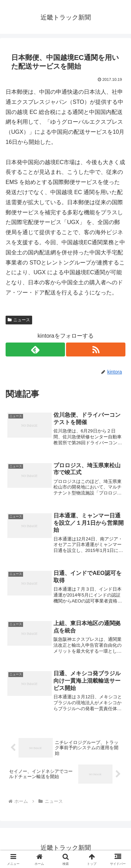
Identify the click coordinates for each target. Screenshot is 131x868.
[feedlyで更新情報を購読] (35, 349)
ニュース (19, 320)
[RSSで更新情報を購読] (96, 349)
